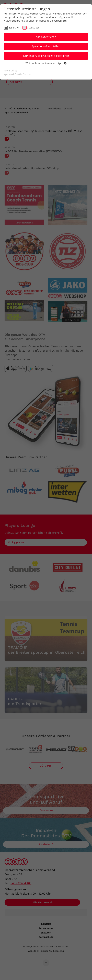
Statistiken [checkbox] (33, 28)
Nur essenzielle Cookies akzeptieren (46, 56)
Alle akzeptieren (46, 37)
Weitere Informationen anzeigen (46, 63)
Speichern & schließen (46, 46)
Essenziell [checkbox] (14, 28)
